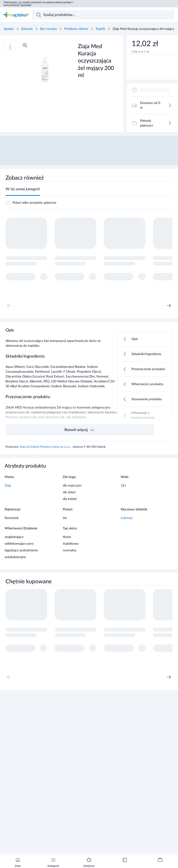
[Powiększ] (25, 45)
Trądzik (100, 29)
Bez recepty (48, 29)
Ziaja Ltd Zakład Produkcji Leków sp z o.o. (45, 447)
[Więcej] (170, 105)
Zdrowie (27, 29)
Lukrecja (127, 518)
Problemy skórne (76, 29)
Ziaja (8, 486)
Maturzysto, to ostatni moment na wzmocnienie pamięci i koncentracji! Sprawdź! (38, 4)
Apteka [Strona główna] (9, 29)
